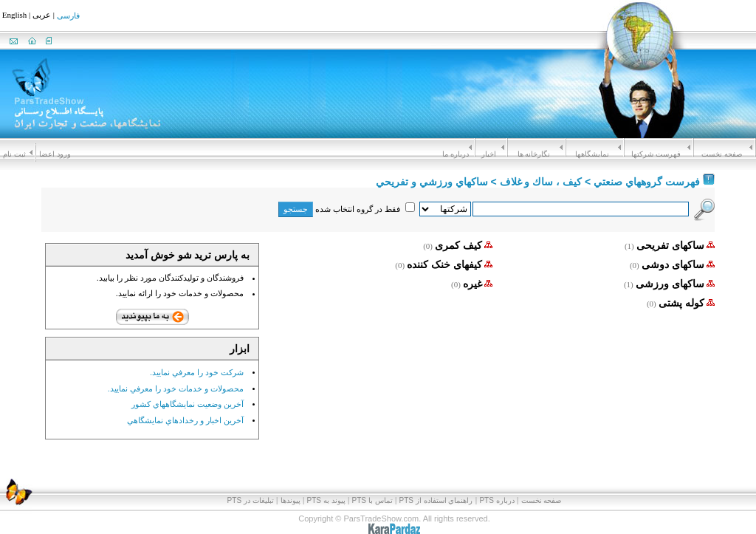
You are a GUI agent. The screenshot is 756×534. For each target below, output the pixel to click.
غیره (472, 284)
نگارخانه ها (534, 154)
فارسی (68, 16)
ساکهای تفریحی (670, 245)
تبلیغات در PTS (251, 500)
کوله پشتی (681, 303)
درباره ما (456, 154)
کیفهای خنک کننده (444, 264)
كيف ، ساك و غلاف (541, 182)
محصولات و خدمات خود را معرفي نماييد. (176, 388)
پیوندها (291, 500)
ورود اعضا (55, 154)
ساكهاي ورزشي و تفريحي (432, 182)
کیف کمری (458, 245)
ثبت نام (14, 154)
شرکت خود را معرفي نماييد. (197, 372)
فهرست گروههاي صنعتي (647, 182)
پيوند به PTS (326, 500)
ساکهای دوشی (673, 264)
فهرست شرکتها (656, 154)
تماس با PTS (372, 500)
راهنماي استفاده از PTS (436, 500)
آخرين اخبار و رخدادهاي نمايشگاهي (185, 420)
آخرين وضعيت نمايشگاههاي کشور (188, 404)
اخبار (489, 154)
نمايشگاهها (592, 154)
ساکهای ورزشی (670, 284)
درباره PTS (496, 500)
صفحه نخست (722, 154)
